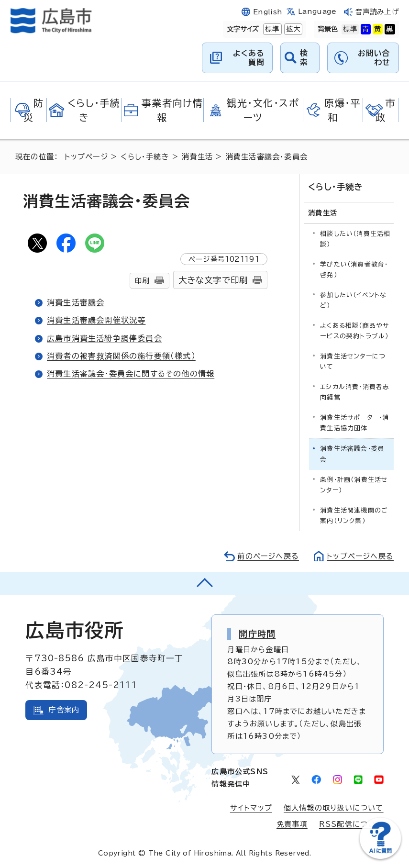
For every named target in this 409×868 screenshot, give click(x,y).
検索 (304, 58)
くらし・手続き (145, 157)
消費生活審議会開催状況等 (96, 320)
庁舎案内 (64, 710)
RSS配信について (351, 824)
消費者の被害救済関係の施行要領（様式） (121, 356)
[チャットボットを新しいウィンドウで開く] (380, 857)
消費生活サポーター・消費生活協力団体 (354, 423)
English (268, 12)
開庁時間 (257, 634)
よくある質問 (249, 58)
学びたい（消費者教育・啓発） (354, 270)
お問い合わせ (374, 58)
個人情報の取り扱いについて (334, 808)
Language (317, 11)
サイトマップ (251, 808)
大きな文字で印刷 (213, 280)
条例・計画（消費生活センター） (354, 485)
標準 (271, 29)
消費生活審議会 (76, 302)
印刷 (142, 281)
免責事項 (292, 824)
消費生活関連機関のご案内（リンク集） (354, 516)
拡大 (292, 29)
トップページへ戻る (360, 556)
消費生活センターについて (353, 362)
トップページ (86, 157)
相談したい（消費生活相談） (355, 239)
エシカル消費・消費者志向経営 (355, 392)
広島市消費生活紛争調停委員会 (105, 338)
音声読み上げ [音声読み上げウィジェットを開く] (377, 12)
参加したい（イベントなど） (353, 300)
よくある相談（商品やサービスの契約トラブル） (354, 331)
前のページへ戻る (268, 556)
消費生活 (197, 157)
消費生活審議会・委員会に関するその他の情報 (131, 374)
